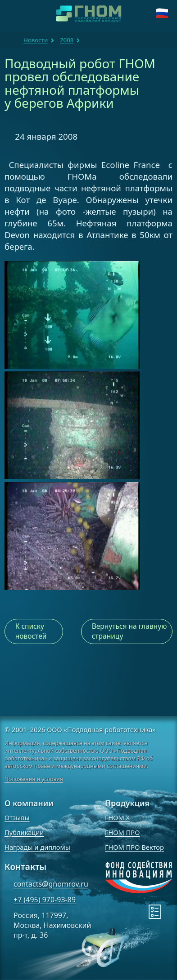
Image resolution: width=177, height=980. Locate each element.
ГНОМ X (117, 817)
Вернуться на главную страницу (129, 631)
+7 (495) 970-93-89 (45, 900)
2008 (67, 40)
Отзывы (17, 817)
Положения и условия (34, 779)
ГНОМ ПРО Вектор (134, 847)
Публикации (24, 832)
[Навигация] (14, 13)
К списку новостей (31, 631)
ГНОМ (12, 40)
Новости (36, 40)
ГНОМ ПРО (122, 832)
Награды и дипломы (37, 847)
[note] (112, 936)
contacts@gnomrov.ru (51, 884)
